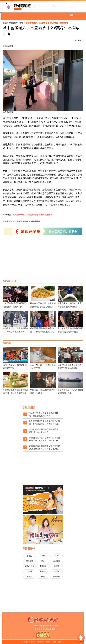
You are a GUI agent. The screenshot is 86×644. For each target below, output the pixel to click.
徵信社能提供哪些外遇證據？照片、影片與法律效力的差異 (45, 431)
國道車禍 (43, 566)
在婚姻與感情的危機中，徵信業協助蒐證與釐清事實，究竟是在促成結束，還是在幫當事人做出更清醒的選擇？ (45, 448)
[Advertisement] (43, 259)
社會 (21, 23)
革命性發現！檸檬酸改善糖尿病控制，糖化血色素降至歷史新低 (16, 393)
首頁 (5, 23)
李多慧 (56, 566)
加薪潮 (56, 571)
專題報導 (13, 23)
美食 (43, 561)
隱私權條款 (50, 629)
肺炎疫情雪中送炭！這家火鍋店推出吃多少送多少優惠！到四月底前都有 (43, 307)
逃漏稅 (30, 576)
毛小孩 (43, 556)
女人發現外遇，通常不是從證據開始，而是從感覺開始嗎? (44, 414)
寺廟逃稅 (43, 571)
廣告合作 (38, 629)
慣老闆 (30, 571)
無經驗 (43, 576)
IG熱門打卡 (30, 566)
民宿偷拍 (56, 576)
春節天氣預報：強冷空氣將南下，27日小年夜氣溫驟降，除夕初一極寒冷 (16, 332)
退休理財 (56, 561)
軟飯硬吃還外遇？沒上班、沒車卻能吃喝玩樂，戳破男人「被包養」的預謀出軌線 (45, 439)
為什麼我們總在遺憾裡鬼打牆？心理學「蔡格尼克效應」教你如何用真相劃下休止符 (45, 423)
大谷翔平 (56, 556)
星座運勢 (30, 561)
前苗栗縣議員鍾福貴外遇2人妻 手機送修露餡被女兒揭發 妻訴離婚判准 (44, 332)
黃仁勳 (30, 556)
